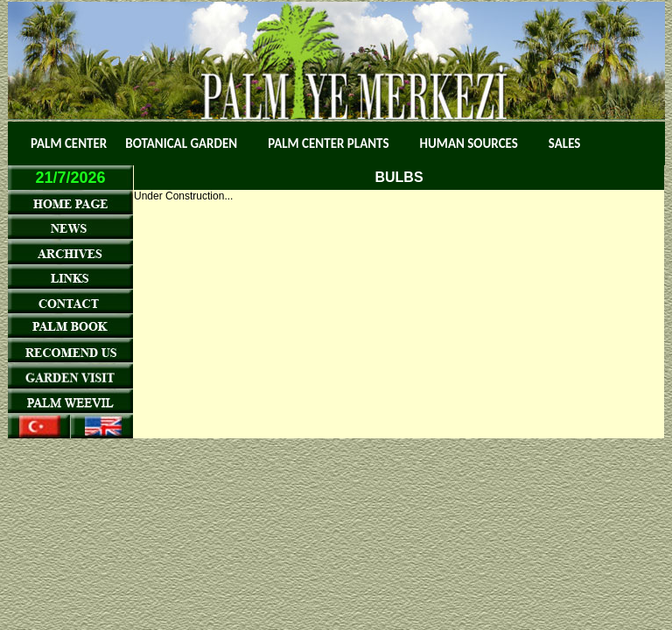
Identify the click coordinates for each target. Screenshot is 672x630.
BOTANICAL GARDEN (181, 143)
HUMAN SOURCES (469, 143)
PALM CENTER (69, 143)
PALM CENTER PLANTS (328, 143)
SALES (565, 143)
